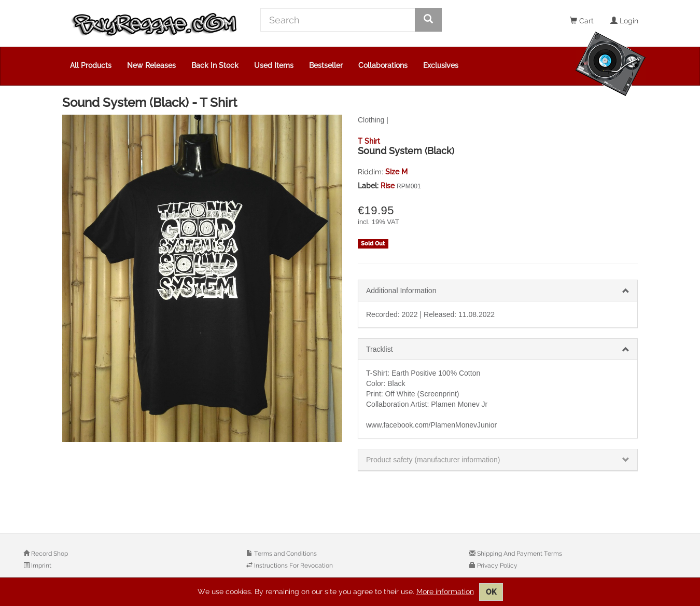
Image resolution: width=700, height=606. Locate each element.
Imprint (40, 566)
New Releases (151, 65)
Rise (389, 186)
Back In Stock (215, 65)
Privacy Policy (496, 566)
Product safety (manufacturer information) (433, 460)
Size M (396, 172)
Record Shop (49, 554)
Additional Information (401, 291)
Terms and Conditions (285, 554)
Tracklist (380, 349)
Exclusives (441, 65)
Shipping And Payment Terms (519, 554)
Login (624, 21)
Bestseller (326, 65)
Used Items (274, 65)
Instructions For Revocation (293, 566)
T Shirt (369, 141)
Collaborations (383, 65)
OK (491, 592)
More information (445, 591)
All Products (91, 65)
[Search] (338, 20)
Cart (582, 21)
